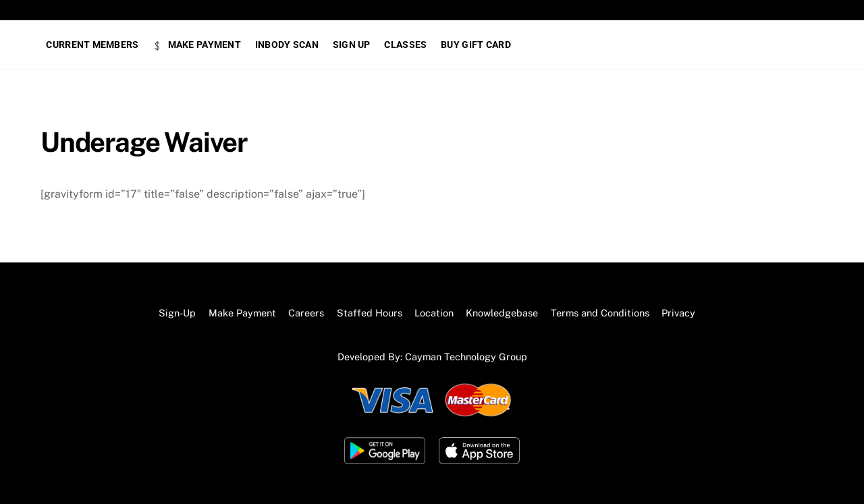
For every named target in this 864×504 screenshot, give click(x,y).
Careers (306, 313)
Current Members (92, 45)
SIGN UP (352, 45)
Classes (405, 45)
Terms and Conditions (600, 313)
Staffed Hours (370, 313)
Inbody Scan (287, 45)
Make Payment (197, 45)
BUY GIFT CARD (476, 45)
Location (434, 313)
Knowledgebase (502, 313)
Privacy (678, 313)
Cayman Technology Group (466, 357)
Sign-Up (177, 313)
